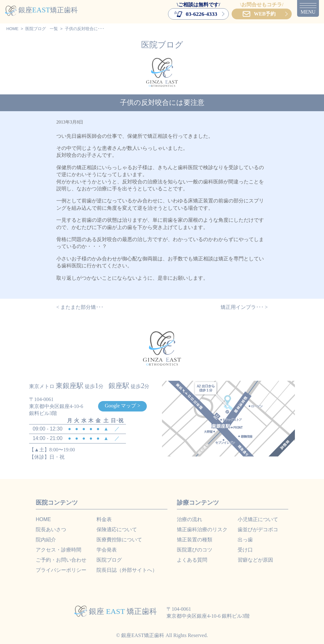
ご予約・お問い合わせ (61, 560)
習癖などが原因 (255, 560)
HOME (12, 29)
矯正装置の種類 (195, 540)
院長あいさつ (51, 529)
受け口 (245, 550)
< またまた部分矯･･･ (80, 307)
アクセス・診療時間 (59, 550)
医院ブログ (36, 29)
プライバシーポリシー (61, 570)
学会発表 (107, 550)
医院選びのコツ (195, 550)
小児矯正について (258, 519)
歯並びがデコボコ (258, 529)
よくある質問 (192, 560)
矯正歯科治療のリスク (202, 529)
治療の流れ (190, 519)
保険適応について (117, 529)
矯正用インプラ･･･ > (244, 307)
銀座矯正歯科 (41, 10)
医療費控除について (119, 540)
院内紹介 (46, 540)
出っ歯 (245, 540)
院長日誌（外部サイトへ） (127, 570)
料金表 (104, 519)
